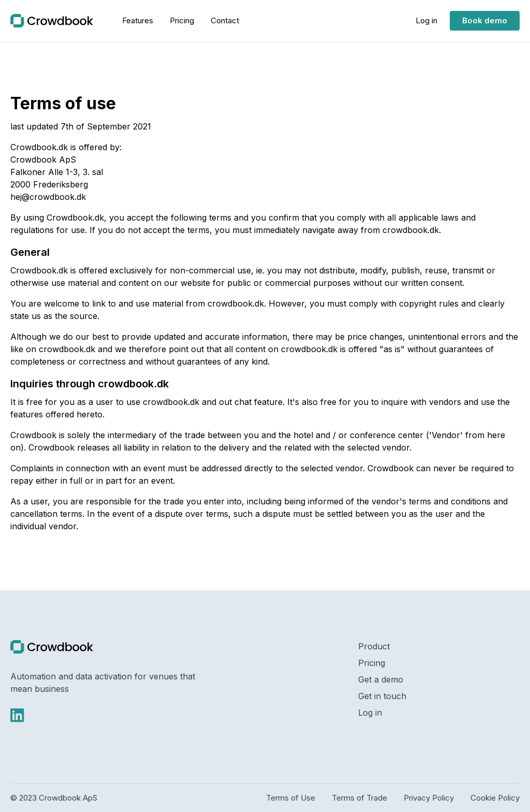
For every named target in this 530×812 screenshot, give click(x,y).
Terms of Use (291, 798)
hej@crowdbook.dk (48, 197)
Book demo (485, 20)
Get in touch (382, 696)
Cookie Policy (495, 798)
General (30, 252)
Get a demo (381, 679)
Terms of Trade (359, 798)
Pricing (372, 663)
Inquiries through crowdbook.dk (90, 384)
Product (374, 646)
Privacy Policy (429, 798)
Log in (370, 713)
